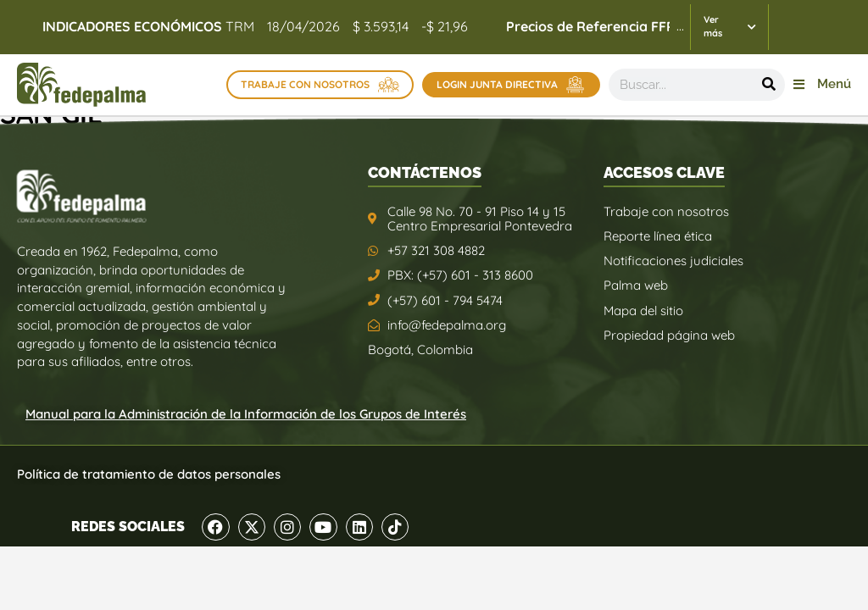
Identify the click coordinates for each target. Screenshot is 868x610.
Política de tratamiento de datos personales (149, 474)
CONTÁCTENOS (425, 172)
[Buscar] (769, 85)
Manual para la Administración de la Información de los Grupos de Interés (246, 414)
